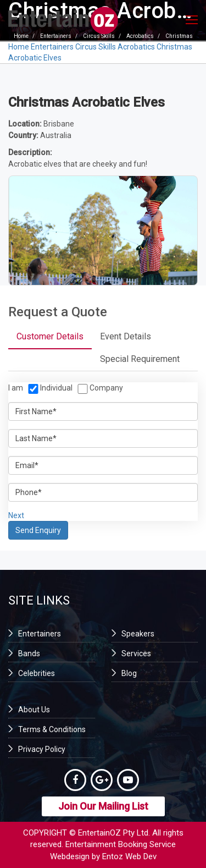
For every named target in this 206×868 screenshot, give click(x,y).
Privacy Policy (42, 749)
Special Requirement (140, 359)
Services (136, 653)
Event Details (126, 336)
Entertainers (52, 47)
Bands (29, 653)
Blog (129, 673)
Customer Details (50, 336)
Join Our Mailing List (103, 806)
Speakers (138, 634)
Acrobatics (136, 47)
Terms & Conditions (52, 729)
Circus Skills (96, 47)
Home (19, 47)
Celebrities (37, 673)
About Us (34, 710)
